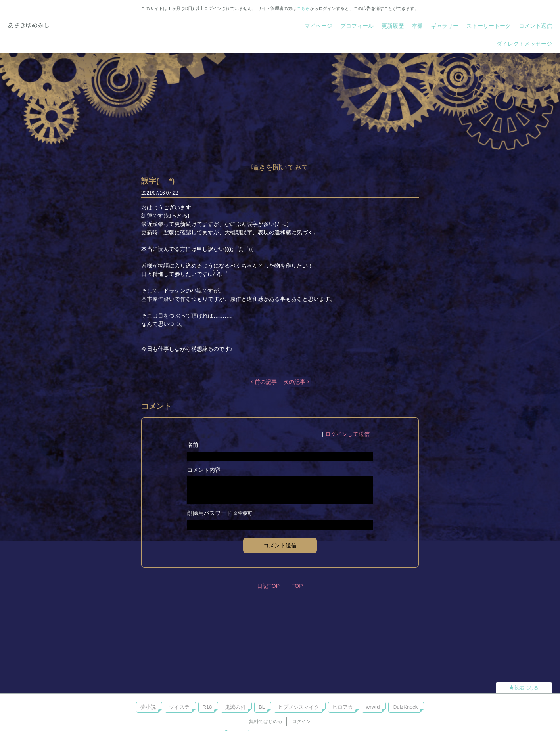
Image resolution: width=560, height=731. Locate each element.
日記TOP (268, 586)
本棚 (417, 26)
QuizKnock (405, 707)
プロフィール (357, 26)
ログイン (301, 721)
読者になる (524, 688)
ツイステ (179, 707)
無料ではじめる (266, 721)
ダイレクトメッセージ (524, 44)
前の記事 (264, 382)
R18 (207, 707)
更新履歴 (393, 26)
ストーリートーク (489, 26)
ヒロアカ (343, 707)
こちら (303, 8)
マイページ (318, 26)
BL (262, 707)
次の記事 (296, 382)
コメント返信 (535, 26)
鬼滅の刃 (235, 707)
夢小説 (148, 707)
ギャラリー (445, 26)
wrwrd (373, 707)
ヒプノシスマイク (299, 707)
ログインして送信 (347, 434)
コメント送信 (280, 545)
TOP (297, 586)
